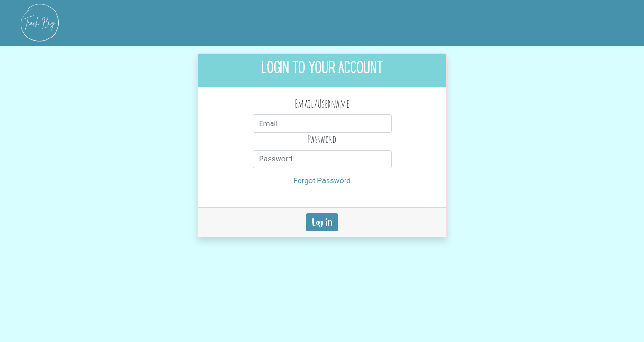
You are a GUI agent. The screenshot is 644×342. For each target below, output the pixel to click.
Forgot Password (322, 181)
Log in (322, 222)
